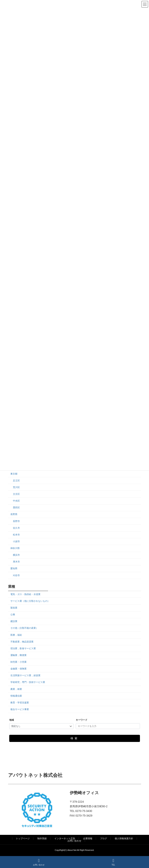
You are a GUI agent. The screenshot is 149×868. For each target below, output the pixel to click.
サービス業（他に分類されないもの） (30, 601)
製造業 (14, 608)
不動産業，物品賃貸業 (22, 642)
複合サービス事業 (20, 709)
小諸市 (16, 541)
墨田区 (16, 508)
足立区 (16, 481)
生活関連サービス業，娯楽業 (25, 675)
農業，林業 (16, 689)
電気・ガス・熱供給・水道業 (25, 594)
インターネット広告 (65, 839)
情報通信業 (16, 696)
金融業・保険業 (19, 669)
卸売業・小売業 (19, 662)
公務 (13, 615)
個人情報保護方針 (124, 839)
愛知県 (14, 569)
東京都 (14, 474)
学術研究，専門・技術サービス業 (28, 682)
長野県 (14, 514)
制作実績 (42, 839)
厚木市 (16, 562)
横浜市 (16, 555)
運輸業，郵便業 (19, 655)
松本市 (16, 535)
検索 (74, 738)
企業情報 (88, 839)
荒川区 (16, 487)
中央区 (16, 501)
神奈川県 (15, 548)
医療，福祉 (16, 635)
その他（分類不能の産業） (24, 628)
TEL (113, 862)
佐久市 (16, 528)
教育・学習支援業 (20, 703)
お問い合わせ (74, 841)
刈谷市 (16, 575)
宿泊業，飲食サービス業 (23, 648)
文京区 (16, 494)
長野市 (16, 521)
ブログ (104, 839)
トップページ (23, 839)
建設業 (14, 621)
